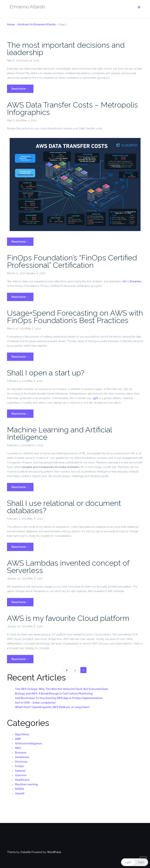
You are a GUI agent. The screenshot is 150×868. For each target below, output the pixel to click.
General (20, 771)
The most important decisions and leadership (66, 49)
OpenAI (20, 793)
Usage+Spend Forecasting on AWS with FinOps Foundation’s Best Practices (75, 317)
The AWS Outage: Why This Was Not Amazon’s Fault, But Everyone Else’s (62, 689)
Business (21, 753)
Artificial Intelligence (28, 743)
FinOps (19, 766)
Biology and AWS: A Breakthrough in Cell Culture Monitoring (54, 694)
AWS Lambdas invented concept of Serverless (68, 567)
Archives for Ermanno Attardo (37, 24)
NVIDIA (19, 789)
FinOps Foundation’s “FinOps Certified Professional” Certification (72, 261)
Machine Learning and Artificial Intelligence (59, 433)
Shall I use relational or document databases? (64, 507)
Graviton (21, 775)
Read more (23, 90)
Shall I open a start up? (46, 373)
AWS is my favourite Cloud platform (68, 618)
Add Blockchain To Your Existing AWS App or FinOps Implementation (59, 698)
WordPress (54, 852)
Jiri (124, 281)
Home (11, 24)
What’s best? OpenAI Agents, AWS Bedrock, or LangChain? (52, 707)
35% (96, 398)
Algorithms (22, 734)
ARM (18, 739)
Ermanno (135, 281)
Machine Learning (26, 784)
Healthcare (22, 780)
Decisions (21, 762)
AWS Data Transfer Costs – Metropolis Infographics (72, 108)
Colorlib (26, 852)
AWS (18, 748)
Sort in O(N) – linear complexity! (35, 703)
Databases (22, 757)
